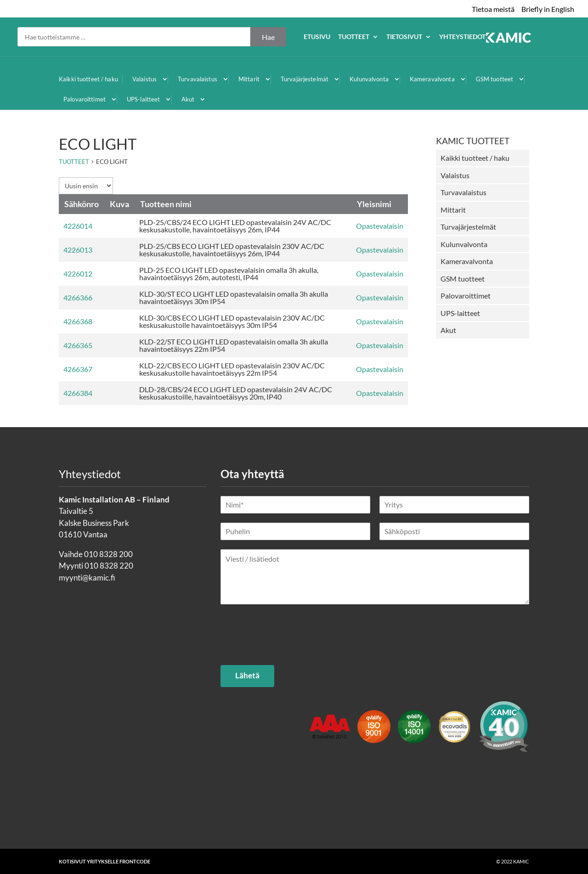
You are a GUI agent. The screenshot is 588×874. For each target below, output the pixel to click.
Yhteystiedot (550, 37)
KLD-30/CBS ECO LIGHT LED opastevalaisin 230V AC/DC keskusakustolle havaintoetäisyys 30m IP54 (232, 321)
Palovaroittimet (85, 99)
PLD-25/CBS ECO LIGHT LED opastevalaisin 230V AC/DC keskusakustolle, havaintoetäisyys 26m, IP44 (232, 250)
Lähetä (247, 675)
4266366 (78, 297)
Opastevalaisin (380, 226)
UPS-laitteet (144, 99)
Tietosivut (492, 37)
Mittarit (249, 79)
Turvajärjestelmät (305, 79)
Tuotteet (441, 37)
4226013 (78, 250)
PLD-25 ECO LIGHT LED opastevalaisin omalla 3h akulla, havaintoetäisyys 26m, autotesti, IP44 (229, 273)
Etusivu (405, 37)
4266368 (78, 321)
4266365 (78, 345)
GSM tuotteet (495, 79)
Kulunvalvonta (369, 79)
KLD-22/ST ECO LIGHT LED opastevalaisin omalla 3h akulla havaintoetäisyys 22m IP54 (234, 345)
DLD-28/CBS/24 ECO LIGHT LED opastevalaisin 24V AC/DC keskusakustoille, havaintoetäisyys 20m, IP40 (236, 393)
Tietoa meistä (493, 9)
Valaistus (144, 79)
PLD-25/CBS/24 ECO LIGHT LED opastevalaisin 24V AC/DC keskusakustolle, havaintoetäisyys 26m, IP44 (235, 226)
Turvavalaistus (198, 79)
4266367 (78, 369)
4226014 (78, 226)
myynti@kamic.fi (87, 578)
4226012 (78, 273)
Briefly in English (548, 9)
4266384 (78, 393)
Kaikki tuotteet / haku (88, 79)
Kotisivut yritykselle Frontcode (105, 861)
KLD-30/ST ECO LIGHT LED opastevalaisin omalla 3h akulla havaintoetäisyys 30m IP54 (234, 297)
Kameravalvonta (432, 79)
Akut (188, 99)
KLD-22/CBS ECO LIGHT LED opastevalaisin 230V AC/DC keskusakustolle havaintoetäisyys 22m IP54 (232, 369)
